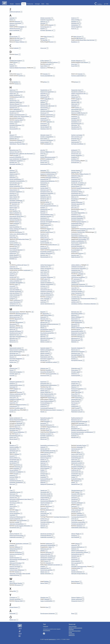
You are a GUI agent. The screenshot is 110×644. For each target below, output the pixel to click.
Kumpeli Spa (47, 239)
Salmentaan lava (76, 449)
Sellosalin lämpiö (76, 461)
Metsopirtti (74, 324)
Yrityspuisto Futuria (76, 601)
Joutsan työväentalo (76, 155)
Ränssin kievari (13, 439)
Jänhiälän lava (13, 162)
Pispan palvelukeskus (46, 396)
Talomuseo (12, 494)
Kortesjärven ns (45, 223)
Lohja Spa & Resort (15, 293)
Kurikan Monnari (53, 245)
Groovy (17, 84)
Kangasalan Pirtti (76, 179)
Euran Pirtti (74, 66)
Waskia (78, 583)
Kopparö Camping (81, 222)
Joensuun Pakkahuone (46, 152)
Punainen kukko (19, 408)
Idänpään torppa (45, 135)
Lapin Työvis (44, 272)
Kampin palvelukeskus (15, 179)
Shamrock (17, 467)
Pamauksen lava (45, 383)
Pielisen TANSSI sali (45, 392)
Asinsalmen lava (45, 27)
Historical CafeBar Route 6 (78, 113)
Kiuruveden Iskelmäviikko (78, 213)
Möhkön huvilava (45, 342)
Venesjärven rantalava (46, 559)
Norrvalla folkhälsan (77, 355)
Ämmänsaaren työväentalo (47, 613)
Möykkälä (74, 342)
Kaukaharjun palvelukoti (47, 193)
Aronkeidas (21, 27)
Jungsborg (74, 157)
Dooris (16, 54)
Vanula (11, 556)
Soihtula (43, 472)
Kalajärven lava (14, 174)
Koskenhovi (13, 225)
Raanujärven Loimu (46, 418)
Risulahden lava (75, 428)
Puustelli (77, 408)
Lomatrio (48, 297)
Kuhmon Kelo (81, 232)
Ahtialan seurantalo (46, 18)
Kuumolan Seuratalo (77, 246)
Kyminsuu (81, 253)
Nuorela (73, 359)
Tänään (12, 4)
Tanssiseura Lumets (15, 503)
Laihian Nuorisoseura (46, 265)
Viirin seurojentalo (76, 563)
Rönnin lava (43, 439)
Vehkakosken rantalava (46, 558)
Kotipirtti (49, 229)
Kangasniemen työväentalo (48, 181)
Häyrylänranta (75, 127)
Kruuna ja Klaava (81, 230)
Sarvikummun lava (76, 456)
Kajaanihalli (13, 172)
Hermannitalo (44, 108)
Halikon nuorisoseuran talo (78, 93)
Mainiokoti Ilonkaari (21, 314)
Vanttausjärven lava (76, 554)
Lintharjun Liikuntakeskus (86, 286)
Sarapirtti (12, 456)
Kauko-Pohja (13, 195)
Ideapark (12, 135)
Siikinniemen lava (45, 467)
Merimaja (47, 321)
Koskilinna (43, 227)
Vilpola (73, 565)
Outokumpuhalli (76, 375)
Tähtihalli (43, 526)
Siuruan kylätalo (14, 470)
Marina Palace (48, 315)
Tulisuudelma (80, 515)
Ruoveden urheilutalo (46, 436)
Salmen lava (44, 449)
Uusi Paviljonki (75, 537)
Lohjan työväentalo (15, 295)
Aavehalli (12, 18)
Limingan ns (44, 286)
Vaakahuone (49, 544)
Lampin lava (44, 270)
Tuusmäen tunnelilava (46, 522)
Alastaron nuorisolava (15, 23)
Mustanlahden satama (77, 331)
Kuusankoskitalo (76, 250)
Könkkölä (12, 259)
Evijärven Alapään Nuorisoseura (18, 68)
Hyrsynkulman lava (76, 123)
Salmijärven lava (14, 451)
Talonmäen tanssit (45, 494)
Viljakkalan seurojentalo (54, 565)
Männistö (43, 336)
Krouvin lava (44, 230)
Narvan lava (74, 350)
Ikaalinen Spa (13, 139)
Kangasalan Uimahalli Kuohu (17, 181)
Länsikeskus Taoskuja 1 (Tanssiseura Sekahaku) (84, 304)
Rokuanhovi (52, 432)
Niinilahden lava (14, 353)
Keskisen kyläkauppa (77, 202)
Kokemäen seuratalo (46, 216)
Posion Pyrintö (75, 401)
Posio (15, 401)
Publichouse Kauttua (21, 405)
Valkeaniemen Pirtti (15, 549)
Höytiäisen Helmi (45, 129)
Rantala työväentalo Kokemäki (79, 421)
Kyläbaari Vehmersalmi (46, 253)
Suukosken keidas (76, 479)
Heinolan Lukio (75, 102)
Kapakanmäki (13, 185)
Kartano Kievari (75, 186)
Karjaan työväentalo (15, 186)
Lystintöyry (43, 302)
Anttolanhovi (75, 25)
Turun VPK (74, 520)
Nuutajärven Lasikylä (51, 362)
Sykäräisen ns (44, 481)
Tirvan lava (12, 512)
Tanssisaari (74, 501)
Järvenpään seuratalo (15, 164)
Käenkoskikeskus (14, 257)
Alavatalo (43, 23)
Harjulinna (43, 101)
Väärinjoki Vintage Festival (78, 574)
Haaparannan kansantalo (16, 92)
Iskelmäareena (75, 142)
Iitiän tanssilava (75, 137)
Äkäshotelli (12, 613)
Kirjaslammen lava (45, 209)
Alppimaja (12, 25)
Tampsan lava (13, 498)
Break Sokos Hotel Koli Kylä (87, 40)
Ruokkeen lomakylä (46, 434)
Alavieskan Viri (75, 23)
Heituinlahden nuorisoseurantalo (18, 106)
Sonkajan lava (44, 474)
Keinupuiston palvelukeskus (79, 195)
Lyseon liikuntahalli (15, 302)
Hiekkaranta (16, 109)
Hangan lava (75, 97)
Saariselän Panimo (81, 445)
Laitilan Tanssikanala (46, 268)
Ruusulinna (43, 437)
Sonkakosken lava (76, 474)
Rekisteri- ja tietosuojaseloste (75, 628)
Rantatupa (43, 423)
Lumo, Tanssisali (45, 298)
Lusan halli (43, 300)
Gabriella (15, 82)
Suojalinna (12, 479)
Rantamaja (19, 423)
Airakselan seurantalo (46, 20)
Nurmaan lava (13, 360)
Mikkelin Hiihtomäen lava (78, 328)
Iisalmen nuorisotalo (77, 135)
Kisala (82, 209)
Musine (78, 329)
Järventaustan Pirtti (45, 164)
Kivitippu (17, 215)
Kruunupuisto (18, 232)
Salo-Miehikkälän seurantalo (48, 451)
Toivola (42, 512)
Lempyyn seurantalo (77, 281)
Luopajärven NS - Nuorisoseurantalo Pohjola (83, 298)
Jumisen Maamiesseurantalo (48, 157)
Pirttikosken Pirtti (14, 396)
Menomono (18, 319)
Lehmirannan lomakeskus (78, 277)
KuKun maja (13, 238)
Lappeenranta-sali (76, 272)
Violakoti (43, 566)
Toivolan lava (75, 512)
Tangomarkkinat (45, 498)
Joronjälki (16, 155)
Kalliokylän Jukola (76, 176)
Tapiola (11, 505)
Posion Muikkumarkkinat (47, 401)
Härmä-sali (12, 127)
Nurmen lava (44, 360)
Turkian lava (44, 519)
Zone (47, 607)
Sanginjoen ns (44, 454)
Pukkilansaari (75, 406)
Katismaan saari (45, 190)
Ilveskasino (74, 140)
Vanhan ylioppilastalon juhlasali (80, 552)
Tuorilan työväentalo (15, 519)
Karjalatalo (43, 186)
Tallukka (77, 492)
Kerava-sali (43, 200)
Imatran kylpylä (44, 142)
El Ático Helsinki (45, 61)
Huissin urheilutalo (15, 122)
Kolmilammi (44, 218)
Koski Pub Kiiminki (14, 227)
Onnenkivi (48, 370)
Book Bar (45, 40)
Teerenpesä (49, 506)
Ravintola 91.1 (18, 425)
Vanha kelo (49, 552)
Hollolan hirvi (49, 116)
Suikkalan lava (75, 475)
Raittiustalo (43, 420)
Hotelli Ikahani (44, 120)
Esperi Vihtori (44, 66)
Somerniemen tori (76, 472)
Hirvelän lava (13, 113)
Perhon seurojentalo (46, 389)
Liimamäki (12, 286)
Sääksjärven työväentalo (47, 484)
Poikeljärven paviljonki (15, 399)
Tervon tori (43, 508)
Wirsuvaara (18, 585)
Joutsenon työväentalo (15, 157)
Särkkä (73, 482)
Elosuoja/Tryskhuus (52, 62)
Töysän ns (43, 527)
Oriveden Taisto (14, 374)
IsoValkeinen (47, 144)
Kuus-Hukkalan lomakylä (16, 250)
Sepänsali (43, 463)
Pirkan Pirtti (74, 394)
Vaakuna (77, 544)
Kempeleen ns (75, 199)
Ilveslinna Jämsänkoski (15, 142)
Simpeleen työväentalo (77, 467)
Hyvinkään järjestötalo (15, 125)
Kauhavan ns (13, 193)
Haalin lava (12, 90)
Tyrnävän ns (44, 524)
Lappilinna (12, 274)
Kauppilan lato (44, 195)
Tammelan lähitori (14, 496)
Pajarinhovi (43, 382)
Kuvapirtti (74, 252)
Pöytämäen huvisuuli (77, 412)
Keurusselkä (47, 204)
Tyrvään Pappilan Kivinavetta (22, 526)
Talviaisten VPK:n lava (77, 494)
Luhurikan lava (75, 297)
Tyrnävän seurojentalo (77, 524)
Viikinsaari (48, 563)
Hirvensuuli (43, 113)
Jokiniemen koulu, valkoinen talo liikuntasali (21, 154)
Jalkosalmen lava (14, 150)
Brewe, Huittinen (20, 42)
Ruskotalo (74, 436)
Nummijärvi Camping (46, 359)
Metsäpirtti (74, 326)
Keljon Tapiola (13, 197)
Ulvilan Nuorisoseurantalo (16, 535)
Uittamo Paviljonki (14, 534)
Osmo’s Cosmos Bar (51, 374)
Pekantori (74, 387)
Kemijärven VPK (45, 199)
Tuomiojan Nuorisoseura (60, 517)
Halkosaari (43, 95)
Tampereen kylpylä (45, 496)
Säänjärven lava (75, 484)
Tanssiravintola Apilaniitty (47, 501)
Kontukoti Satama (45, 220)
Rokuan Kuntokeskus (19, 432)
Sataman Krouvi (45, 458)
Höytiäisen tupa (75, 129)
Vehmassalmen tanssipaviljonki (18, 559)
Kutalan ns (43, 246)
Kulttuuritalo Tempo (24, 239)
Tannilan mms (44, 499)
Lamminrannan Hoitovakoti (78, 268)
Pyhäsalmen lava (76, 410)
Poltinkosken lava (76, 399)
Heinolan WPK (44, 104)
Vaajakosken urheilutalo (22, 544)
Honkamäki (43, 118)
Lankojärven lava (76, 270)
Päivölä (42, 412)
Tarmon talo (44, 505)
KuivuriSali (12, 236)
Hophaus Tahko (19, 120)
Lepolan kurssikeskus (46, 283)
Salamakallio (13, 449)
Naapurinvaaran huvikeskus (17, 350)
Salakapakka (80, 447)
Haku (47, 4)
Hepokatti (74, 106)
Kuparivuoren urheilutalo (78, 243)
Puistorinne (43, 406)
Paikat (24, 4)
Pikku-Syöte (78, 392)
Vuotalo (73, 570)
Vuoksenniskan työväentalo (17, 570)
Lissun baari (44, 288)
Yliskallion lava (44, 597)
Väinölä (17, 572)
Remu (16, 427)
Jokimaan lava (75, 152)
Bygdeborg (74, 42)
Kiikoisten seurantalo (77, 204)
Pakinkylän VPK (75, 382)
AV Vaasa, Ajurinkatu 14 (47, 30)
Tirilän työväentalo (76, 510)
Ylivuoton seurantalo (15, 599)
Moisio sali (12, 329)
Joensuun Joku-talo (14, 152)
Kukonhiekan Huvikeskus (78, 236)
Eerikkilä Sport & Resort (16, 61)
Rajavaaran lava (75, 420)
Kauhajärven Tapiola (77, 192)
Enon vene (48, 64)
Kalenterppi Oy (52, 639)
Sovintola (43, 475)
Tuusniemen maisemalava (78, 522)
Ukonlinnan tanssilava (46, 534)
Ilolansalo (20, 140)
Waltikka (46, 581)
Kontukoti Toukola (76, 220)
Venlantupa (74, 559)
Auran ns (74, 29)
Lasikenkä (80, 274)
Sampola (17, 454)
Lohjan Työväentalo (76, 293)
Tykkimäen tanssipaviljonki (17, 524)
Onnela (11, 370)
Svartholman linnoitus (15, 481)
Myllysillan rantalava (77, 335)
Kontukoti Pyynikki (14, 220)
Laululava (74, 275)
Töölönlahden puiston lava (78, 527)
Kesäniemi (14, 204)
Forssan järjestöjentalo (46, 76)
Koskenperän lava (76, 225)
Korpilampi (16, 223)
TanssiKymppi (13, 501)
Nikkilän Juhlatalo (45, 353)
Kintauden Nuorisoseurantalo (48, 206)
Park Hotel (12, 387)
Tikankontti (49, 510)
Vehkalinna (74, 558)
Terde (11, 508)
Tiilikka (17, 510)
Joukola (42, 155)
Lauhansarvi (44, 275)
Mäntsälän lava (14, 338)
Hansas (11, 99)
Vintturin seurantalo (15, 566)
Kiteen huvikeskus (14, 213)
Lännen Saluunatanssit (46, 304)
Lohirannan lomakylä (77, 291)
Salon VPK (12, 452)
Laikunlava (12, 267)
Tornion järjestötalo (15, 513)
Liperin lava (13, 288)
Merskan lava (44, 322)
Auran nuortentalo (14, 30)
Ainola (11, 20)
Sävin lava (12, 484)
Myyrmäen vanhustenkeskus (17, 336)
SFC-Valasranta (77, 465)
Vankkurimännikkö (45, 554)
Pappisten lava (75, 385)
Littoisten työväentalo (15, 291)
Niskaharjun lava (76, 353)
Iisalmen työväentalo (15, 137)
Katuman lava (75, 190)
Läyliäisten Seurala (14, 306)
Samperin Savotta (49, 452)
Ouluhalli (12, 375)
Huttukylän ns (75, 122)
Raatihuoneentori (76, 418)
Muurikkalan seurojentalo (47, 333)
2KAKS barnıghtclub (15, 12)
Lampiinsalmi (27, 270)
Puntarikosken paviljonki (47, 408)
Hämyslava (74, 125)
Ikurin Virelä (44, 139)
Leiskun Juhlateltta (14, 281)
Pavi (47, 387)
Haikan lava (13, 93)
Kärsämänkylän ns (45, 257)
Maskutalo (43, 317)
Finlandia (45, 74)
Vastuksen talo (75, 556)
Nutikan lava (13, 362)
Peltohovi (16, 389)
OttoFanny (74, 374)
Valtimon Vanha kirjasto (78, 551)
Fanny (18, 74)
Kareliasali (43, 185)
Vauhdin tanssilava (14, 558)
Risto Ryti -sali (44, 428)
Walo (11, 581)
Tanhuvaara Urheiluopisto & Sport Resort (20, 499)
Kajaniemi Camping (51, 172)
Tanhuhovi (74, 498)
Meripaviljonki (19, 322)
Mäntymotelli (44, 340)
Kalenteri (18, 4)
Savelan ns (43, 459)
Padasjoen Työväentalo (16, 382)
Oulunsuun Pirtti (45, 375)
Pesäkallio (12, 391)
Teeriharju (74, 506)
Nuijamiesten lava (45, 357)
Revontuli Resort (52, 427)
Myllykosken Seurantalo (78, 333)
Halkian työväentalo (15, 95)
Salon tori (74, 451)
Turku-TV (74, 519)
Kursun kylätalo (75, 245)
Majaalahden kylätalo (77, 314)
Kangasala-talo (44, 179)
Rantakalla (47, 421)
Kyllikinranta (13, 253)
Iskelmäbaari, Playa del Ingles (17, 144)
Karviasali (22, 188)
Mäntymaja (12, 340)
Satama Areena (14, 458)
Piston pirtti (13, 398)
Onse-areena (75, 370)
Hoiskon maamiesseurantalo (17, 115)
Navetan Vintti (44, 351)
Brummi (51, 42)
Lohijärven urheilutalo (46, 291)
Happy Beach (48, 99)
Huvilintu (12, 123)
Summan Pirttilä (14, 477)
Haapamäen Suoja (76, 90)
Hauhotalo (74, 101)
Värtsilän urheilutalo (77, 572)
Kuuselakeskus (13, 252)
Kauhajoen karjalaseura (16, 192)
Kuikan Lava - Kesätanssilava (17, 234)
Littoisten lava (75, 290)
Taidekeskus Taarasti (15, 492)
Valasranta (74, 545)
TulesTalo (43, 515)
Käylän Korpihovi (76, 257)
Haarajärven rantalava (77, 92)
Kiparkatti (74, 206)
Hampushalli (44, 97)
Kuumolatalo (13, 248)
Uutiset (70, 632)
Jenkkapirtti (74, 150)
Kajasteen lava (75, 172)
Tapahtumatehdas (45, 503)
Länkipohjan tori (14, 304)
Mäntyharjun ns (75, 338)
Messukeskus (13, 324)
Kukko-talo (43, 236)
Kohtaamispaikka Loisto (47, 215)
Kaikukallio (43, 170)
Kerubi (47, 202)
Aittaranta (17, 22)
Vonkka (78, 568)
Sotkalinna (12, 475)
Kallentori (12, 176)
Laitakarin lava (44, 267)
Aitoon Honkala (75, 20)
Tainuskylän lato (45, 492)
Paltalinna (12, 383)
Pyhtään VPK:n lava (15, 410)
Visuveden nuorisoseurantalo (79, 566)
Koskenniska (47, 225)
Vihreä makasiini (76, 561)
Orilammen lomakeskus (16, 372)
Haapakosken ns (45, 90)
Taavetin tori (44, 490)
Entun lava (74, 64)
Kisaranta (74, 211)
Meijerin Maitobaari (76, 317)
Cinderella (16, 48)
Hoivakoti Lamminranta (47, 115)
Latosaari (12, 275)
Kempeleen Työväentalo (16, 200)
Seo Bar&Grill (13, 463)
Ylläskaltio (47, 599)
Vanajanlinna (18, 552)
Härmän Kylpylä (45, 127)
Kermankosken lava (15, 202)
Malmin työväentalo (15, 315)
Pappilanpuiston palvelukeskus (49, 385)
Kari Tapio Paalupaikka (77, 185)
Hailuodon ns (44, 93)
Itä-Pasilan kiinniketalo (77, 144)
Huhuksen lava (75, 120)
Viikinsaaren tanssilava (16, 563)
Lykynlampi (74, 300)
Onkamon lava (13, 368)
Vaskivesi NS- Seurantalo (47, 556)
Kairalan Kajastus (76, 170)
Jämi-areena (44, 161)
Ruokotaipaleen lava (15, 436)
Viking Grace (15, 565)
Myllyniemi (43, 335)
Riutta (48, 430)
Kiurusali (43, 213)
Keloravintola (13, 199)
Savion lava (74, 459)
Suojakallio (43, 477)
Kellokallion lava (45, 197)
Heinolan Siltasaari (14, 104)
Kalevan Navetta (84, 174)
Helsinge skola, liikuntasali (47, 106)
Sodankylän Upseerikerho (16, 472)
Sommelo (16, 474)
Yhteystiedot (72, 634)
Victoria (46, 561)
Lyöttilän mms (75, 302)
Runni (16, 434)
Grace (76, 82)
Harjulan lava (13, 101)
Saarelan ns (13, 445)
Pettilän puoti (44, 391)
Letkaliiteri (74, 283)
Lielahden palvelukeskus (47, 284)
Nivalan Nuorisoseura (15, 355)
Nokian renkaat (44, 355)
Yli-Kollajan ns (13, 597)
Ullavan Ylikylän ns (76, 534)
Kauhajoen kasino (45, 192)
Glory (45, 82)
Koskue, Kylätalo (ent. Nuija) (17, 229)
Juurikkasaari (49, 159)
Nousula (12, 357)
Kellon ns (74, 197)
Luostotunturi (17, 300)
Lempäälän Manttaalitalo (16, 283)
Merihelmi (12, 321)
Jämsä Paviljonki (76, 161)
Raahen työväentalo (15, 418)
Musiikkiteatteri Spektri (47, 329)
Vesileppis (12, 561)
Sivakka (42, 470)
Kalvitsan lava (75, 177)
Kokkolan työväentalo (77, 216)
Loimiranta (79, 295)
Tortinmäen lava (45, 513)
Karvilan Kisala (44, 188)
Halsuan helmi (18, 97)
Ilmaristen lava (75, 139)
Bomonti (17, 40)
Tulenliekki (12, 515)
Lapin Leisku (13, 272)
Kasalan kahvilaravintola (83, 188)
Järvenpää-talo (75, 162)
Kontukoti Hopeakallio (77, 218)
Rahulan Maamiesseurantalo (17, 420)
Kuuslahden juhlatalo (46, 252)
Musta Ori (48, 331)
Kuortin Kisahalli (45, 243)
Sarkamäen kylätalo (46, 456)
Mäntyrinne (13, 342)
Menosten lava (44, 319)
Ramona (18, 421)
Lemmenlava (44, 281)
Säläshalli (43, 482)
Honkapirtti (74, 118)
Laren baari (43, 274)
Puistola (73, 405)
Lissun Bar (74, 288)
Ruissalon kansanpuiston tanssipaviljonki (82, 432)
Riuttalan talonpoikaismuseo (79, 430)
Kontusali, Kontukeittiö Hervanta (49, 222)
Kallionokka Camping (51, 177)
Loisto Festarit (13, 297)
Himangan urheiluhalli (15, 111)
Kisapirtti (43, 211)
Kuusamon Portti (54, 250)
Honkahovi (74, 116)
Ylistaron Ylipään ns (76, 597)
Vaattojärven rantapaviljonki (48, 545)
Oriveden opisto (75, 372)
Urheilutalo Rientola (46, 535)
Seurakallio (43, 465)
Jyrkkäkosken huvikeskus (16, 161)
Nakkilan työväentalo (46, 350)
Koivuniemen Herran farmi (17, 216)
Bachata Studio (14, 37)
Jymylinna (74, 159)
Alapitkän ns (75, 22)
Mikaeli (42, 328)
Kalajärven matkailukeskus (47, 174)
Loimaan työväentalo (46, 295)
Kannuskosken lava (15, 183)
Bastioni (43, 38)
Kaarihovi (12, 170)
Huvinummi (43, 123)
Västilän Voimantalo (46, 574)
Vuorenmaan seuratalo (46, 570)
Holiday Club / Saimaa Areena (21, 116)
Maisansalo (46, 314)
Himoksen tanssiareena (47, 111)
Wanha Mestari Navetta (16, 583)
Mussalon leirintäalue (15, 331)
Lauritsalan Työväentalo (47, 277)
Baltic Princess (48, 37)
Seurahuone (17, 465)
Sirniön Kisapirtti (45, 468)
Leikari (46, 279)
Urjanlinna (74, 535)
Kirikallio (43, 208)
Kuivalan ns (43, 234)
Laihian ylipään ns (76, 265)
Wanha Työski (44, 583)
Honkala (19, 118)
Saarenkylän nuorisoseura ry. (48, 445)
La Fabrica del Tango (21, 265)
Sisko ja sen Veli (78, 468)
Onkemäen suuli (76, 368)
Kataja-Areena (13, 190)
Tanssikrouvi (75, 499)
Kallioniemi (12, 177)
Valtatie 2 (43, 551)
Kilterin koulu (13, 206)
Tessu (80, 508)
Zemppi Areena (14, 607)
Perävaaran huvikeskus (77, 389)
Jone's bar (43, 154)
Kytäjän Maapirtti (14, 255)
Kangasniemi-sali (76, 181)
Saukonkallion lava (76, 458)
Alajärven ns (44, 22)
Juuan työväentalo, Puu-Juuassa (18, 159)
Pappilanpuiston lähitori (16, 385)
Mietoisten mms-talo (15, 328)
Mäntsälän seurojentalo (47, 338)
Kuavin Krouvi (49, 232)
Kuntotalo (12, 241)
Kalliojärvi (50, 176)
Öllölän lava (13, 620)
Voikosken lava (13, 568)
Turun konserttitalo (22, 520)
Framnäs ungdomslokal (77, 76)
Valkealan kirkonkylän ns (78, 547)
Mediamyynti (72, 635)
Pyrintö (11, 412)
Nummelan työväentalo (16, 359)
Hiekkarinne (44, 109)
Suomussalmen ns (45, 479)
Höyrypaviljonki (14, 129)
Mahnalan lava (75, 312)
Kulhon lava (43, 238)
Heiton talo (74, 104)
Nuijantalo (74, 357)
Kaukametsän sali (76, 193)
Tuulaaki (17, 522)
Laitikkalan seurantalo (77, 267)
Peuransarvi (74, 391)
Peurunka (19, 392)
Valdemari (17, 547)
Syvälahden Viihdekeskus (16, 482)
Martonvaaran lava (14, 317)
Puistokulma (44, 405)
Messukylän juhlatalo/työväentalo (49, 324)
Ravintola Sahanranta (46, 425)
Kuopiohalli (43, 241)
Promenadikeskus (45, 403)
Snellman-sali (75, 470)
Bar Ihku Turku (19, 38)
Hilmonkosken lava (76, 109)
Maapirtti (43, 312)
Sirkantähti (16, 468)
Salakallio (43, 447)
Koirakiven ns (75, 215)
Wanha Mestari (75, 581)
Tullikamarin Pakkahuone (16, 517)
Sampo (78, 452)
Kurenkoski (16, 245)
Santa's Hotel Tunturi (77, 454)
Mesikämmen (79, 322)
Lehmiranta (19, 279)
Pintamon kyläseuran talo (16, 394)
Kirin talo (12, 209)
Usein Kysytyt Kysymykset (75, 631)
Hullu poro (49, 122)
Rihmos (73, 427)
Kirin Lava (74, 208)
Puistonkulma (13, 406)
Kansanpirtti (44, 183)
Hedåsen (43, 102)
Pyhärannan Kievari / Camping (54, 410)
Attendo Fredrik (75, 27)
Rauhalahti (81, 423)
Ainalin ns (74, 18)
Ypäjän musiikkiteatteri (46, 601)
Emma (11, 64)
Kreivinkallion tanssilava (86, 229)
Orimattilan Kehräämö (46, 372)
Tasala (78, 505)
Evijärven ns (44, 68)
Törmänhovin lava (14, 527)
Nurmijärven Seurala (77, 360)
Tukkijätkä (79, 513)
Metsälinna (12, 326)
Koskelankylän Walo (77, 223)
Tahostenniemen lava (77, 490)
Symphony (76, 481)
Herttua (77, 108)
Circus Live (43, 48)
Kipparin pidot (13, 208)
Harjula (77, 99)
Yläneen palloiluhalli (77, 599)
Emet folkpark (84, 62)
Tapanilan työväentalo (77, 503)
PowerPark (12, 403)
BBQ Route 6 (80, 38)
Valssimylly (12, 551)
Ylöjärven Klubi (19, 601)
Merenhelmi (74, 319)
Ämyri (73, 613)
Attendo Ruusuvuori (15, 29)
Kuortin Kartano (14, 243)
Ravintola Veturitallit (82, 425)
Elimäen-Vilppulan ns (77, 61)
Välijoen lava (44, 572)
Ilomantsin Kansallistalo (47, 140)
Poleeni (51, 399)
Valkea (50, 547)
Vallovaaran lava (45, 549)
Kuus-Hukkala (80, 248)
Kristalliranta (13, 230)
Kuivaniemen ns (75, 234)
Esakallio (12, 66)
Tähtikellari (79, 526)
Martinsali (74, 315)
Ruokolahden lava (76, 434)
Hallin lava (74, 95)
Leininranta (76, 279)
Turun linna (43, 520)
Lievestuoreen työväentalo (78, 284)
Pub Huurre (74, 403)
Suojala (73, 477)
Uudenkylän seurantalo (16, 537)
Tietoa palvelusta (73, 626)
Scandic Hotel (13, 461)
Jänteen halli (44, 162)
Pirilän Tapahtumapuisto (47, 394)
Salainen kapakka (14, 447)
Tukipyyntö (46, 626)
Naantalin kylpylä (45, 348)
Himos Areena (75, 111)
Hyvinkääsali (44, 125)
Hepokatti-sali (13, 108)
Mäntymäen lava (76, 340)
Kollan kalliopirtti (14, 218)
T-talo (11, 490)
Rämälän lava (75, 437)
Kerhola (73, 200)
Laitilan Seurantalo (14, 268)
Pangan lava (75, 383)
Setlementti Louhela (77, 463)
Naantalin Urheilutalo (77, 348)
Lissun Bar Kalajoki (14, 290)
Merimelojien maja (76, 321)
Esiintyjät (37, 4)
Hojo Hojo (81, 115)
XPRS (14, 591)
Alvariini (51, 25)
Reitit (43, 4)
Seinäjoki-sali (44, 461)
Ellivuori (15, 62)
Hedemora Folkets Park (16, 102)
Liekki (16, 284)
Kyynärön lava (44, 255)
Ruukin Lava (13, 437)
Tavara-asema (13, 506)
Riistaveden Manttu (15, 428)
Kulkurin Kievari (83, 238)
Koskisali (74, 227)
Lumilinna (12, 298)
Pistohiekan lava (76, 396)
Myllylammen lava (14, 335)
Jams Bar (43, 150)
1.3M (106, 4)
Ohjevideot (71, 629)
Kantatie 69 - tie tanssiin (78, 183)
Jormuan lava (75, 154)
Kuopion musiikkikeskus (78, 241)
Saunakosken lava (14, 459)
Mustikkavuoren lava (15, 333)
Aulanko (43, 29)
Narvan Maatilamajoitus (16, 351)
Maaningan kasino (14, 312)
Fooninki (20, 76)
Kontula (16, 222)
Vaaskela (12, 545)
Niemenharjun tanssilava (78, 351)
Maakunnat (30, 4)
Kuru (16, 246)
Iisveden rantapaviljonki (47, 137)
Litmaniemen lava (45, 290)
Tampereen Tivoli (76, 496)
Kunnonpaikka (82, 239)
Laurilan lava (13, 277)
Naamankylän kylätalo (15, 348)
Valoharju (74, 549)
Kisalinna (15, 211)
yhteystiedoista (46, 631)
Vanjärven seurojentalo (16, 554)
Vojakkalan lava (44, 568)
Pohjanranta (51, 398)
